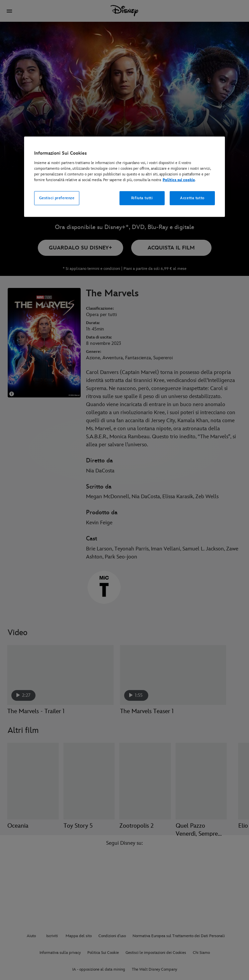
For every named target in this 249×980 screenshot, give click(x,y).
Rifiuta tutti (142, 198)
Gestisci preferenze (57, 198)
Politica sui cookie (179, 180)
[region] (124, 177)
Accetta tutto (192, 198)
